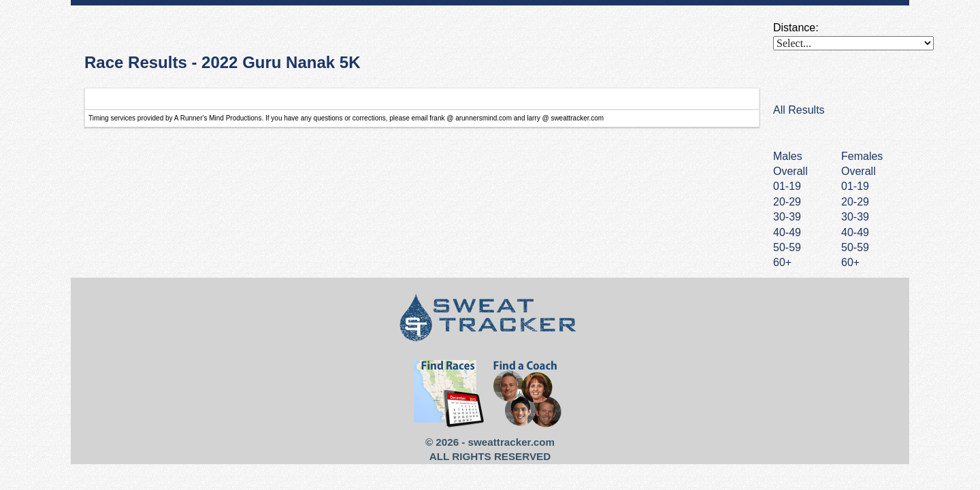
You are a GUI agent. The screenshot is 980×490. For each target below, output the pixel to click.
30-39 (855, 217)
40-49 (855, 232)
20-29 (855, 202)
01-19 (855, 186)
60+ (850, 262)
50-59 (855, 247)
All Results (799, 110)
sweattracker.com (511, 442)
